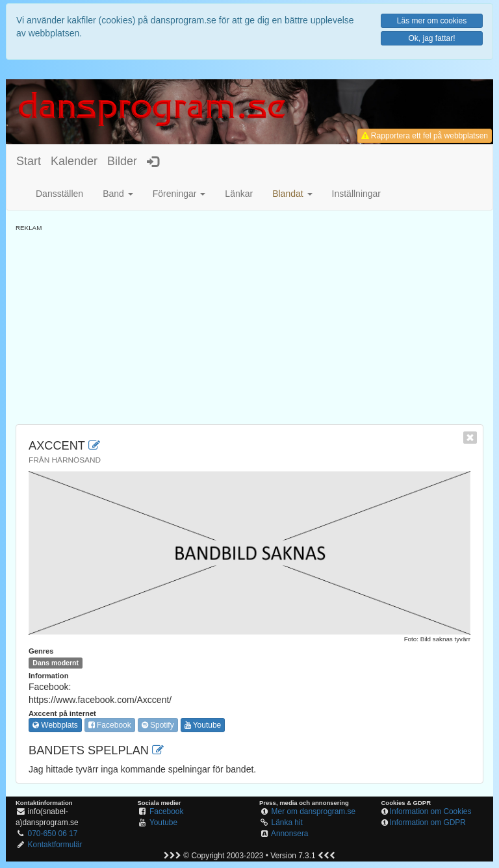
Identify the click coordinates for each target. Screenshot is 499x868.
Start (29, 161)
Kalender (74, 161)
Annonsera (290, 834)
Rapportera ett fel (425, 136)
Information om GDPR (428, 823)
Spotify (158, 725)
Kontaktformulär (55, 845)
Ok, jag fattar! (431, 38)
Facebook (110, 725)
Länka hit (287, 823)
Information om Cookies (431, 811)
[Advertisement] (249, 324)
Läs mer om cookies (432, 21)
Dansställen (59, 194)
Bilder (122, 161)
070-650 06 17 (53, 834)
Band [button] (118, 194)
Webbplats (55, 725)
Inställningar (357, 194)
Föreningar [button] (179, 194)
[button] (292, 194)
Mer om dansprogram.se (314, 811)
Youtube (203, 725)
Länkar (239, 194)
